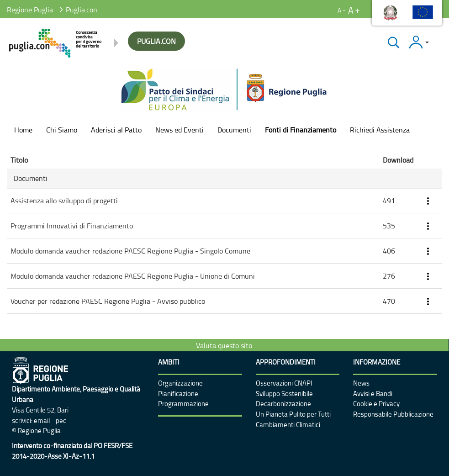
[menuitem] (23, 130)
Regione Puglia (30, 10)
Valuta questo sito (224, 345)
